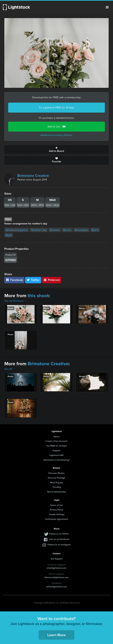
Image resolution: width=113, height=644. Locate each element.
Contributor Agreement (57, 519)
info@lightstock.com (56, 568)
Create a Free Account (56, 441)
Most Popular (56, 482)
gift (9, 235)
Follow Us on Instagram (59, 545)
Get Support (57, 559)
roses (67, 230)
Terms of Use (57, 505)
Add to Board (56, 150)
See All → (10, 369)
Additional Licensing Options (56, 135)
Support (56, 450)
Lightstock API (56, 455)
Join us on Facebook (59, 539)
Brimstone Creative (33, 176)
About (56, 436)
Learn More (56, 635)
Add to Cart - (57, 127)
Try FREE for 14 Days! (57, 446)
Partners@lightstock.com (56, 577)
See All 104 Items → (16, 301)
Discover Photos (56, 473)
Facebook (14, 280)
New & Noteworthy (56, 492)
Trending (57, 487)
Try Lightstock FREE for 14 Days (57, 108)
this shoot (38, 296)
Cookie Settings (57, 514)
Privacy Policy (56, 510)
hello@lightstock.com (56, 587)
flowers (55, 230)
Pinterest (52, 280)
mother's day (39, 230)
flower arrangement (17, 230)
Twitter (33, 280)
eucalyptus (81, 230)
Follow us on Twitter (59, 534)
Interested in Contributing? (57, 460)
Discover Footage (57, 478)
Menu (107, 7)
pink (95, 230)
